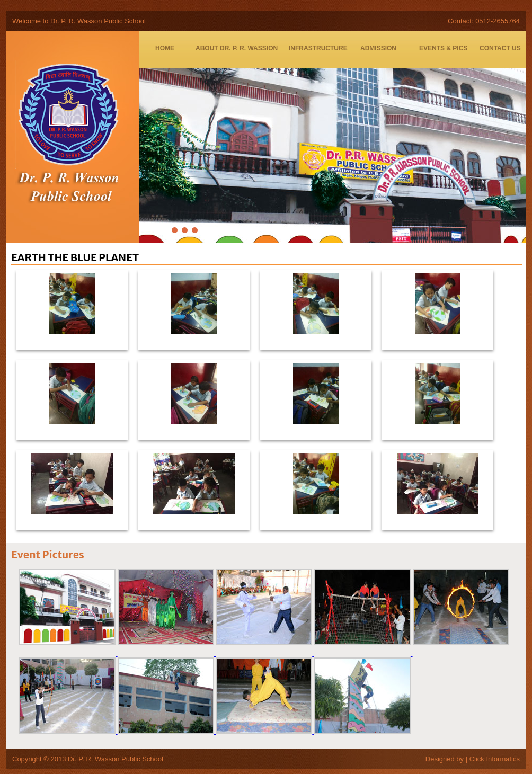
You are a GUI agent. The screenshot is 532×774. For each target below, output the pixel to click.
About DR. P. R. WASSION (237, 48)
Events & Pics (443, 48)
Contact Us (500, 48)
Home (165, 48)
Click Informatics (495, 759)
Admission (378, 48)
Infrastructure (318, 48)
